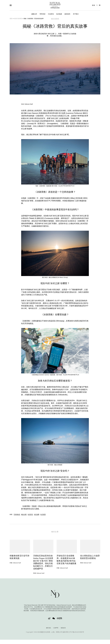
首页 (11, 19)
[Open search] (95, 5)
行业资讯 (51, 14)
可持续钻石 (17, 514)
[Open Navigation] (15, 5)
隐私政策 (63, 630)
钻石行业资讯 (18, 19)
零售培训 (42, 14)
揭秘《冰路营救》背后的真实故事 (34, 19)
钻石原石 (30, 514)
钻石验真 (59, 14)
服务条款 (49, 630)
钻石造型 (43, 514)
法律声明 (56, 630)
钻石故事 (37, 514)
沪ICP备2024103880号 (77, 634)
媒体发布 (67, 14)
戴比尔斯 (24, 514)
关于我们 (76, 14)
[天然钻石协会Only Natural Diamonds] (55, 5)
